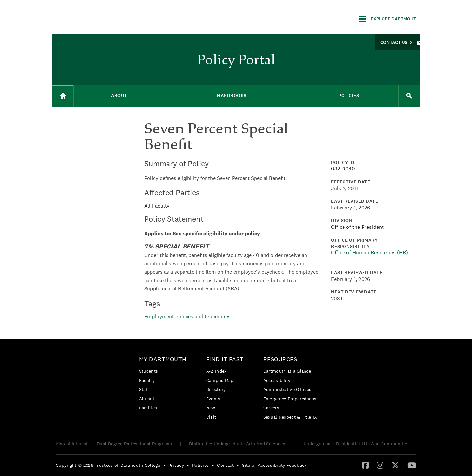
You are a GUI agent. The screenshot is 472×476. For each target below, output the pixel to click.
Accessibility (277, 380)
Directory (216, 389)
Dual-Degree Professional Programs (134, 444)
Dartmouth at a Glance (287, 371)
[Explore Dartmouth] (389, 19)
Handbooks (232, 96)
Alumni (147, 399)
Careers (271, 408)
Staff (144, 389)
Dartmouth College (104, 18)
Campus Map (220, 380)
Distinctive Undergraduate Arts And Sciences (238, 444)
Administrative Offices (287, 389)
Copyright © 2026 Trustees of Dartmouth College (108, 465)
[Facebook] (365, 465)
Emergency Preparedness (290, 399)
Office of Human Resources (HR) (370, 253)
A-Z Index (216, 371)
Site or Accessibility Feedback (274, 465)
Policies (349, 96)
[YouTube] (412, 465)
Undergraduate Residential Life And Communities (357, 444)
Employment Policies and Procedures (187, 317)
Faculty (147, 380)
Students (148, 371)
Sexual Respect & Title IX (290, 417)
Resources (280, 359)
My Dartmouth (163, 359)
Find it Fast (225, 359)
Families (148, 408)
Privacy (176, 465)
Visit (211, 417)
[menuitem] (164, 385)
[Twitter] (395, 465)
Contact (225, 465)
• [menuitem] (164, 465)
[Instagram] (380, 465)
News (212, 408)
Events (213, 399)
